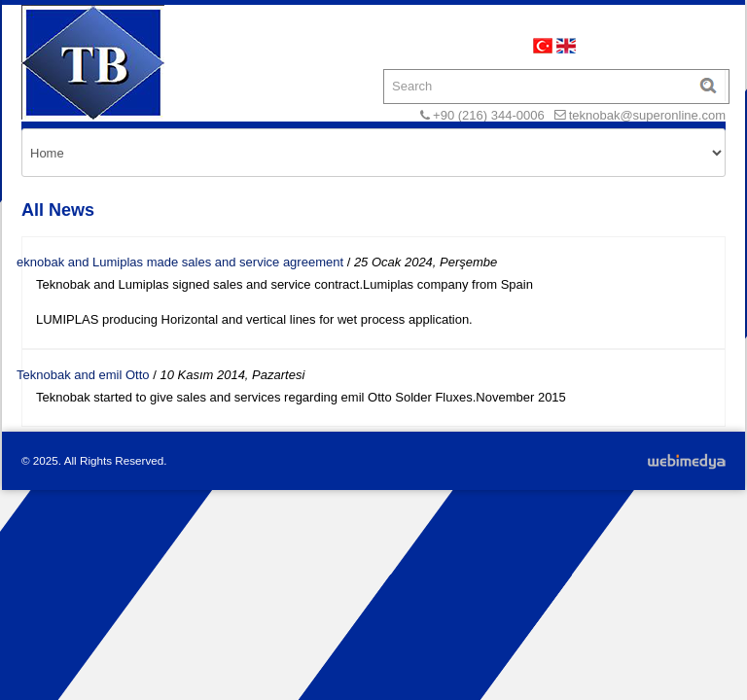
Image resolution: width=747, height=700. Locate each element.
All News (58, 210)
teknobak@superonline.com (647, 115)
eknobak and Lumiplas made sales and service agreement (180, 262)
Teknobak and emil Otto (83, 375)
